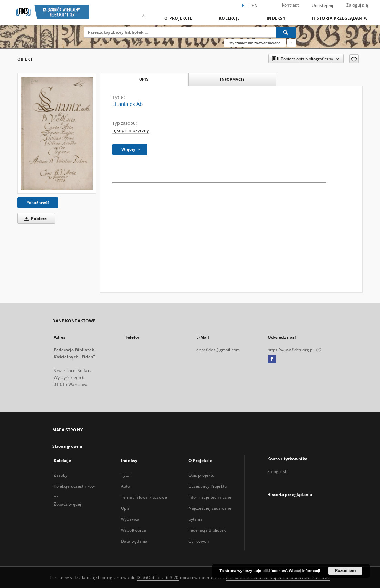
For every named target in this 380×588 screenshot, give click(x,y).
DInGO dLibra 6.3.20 (158, 577)
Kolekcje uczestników (74, 486)
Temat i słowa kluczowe (144, 497)
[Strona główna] (143, 18)
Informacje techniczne (210, 497)
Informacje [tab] (232, 79)
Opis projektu (202, 475)
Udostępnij (323, 6)
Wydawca (130, 519)
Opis (125, 508)
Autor (126, 486)
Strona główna (67, 446)
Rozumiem (345, 571)
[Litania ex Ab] (57, 133)
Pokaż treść (38, 203)
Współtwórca (133, 530)
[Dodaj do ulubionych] (354, 59)
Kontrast (290, 5)
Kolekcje (229, 18)
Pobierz (34, 218)
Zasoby (61, 475)
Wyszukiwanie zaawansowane (255, 43)
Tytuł (126, 475)
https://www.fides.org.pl (295, 350)
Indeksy (276, 18)
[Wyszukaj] (286, 32)
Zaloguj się (357, 5)
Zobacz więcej (68, 504)
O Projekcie (178, 18)
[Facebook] (272, 359)
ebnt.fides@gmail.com (218, 350)
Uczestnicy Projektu (208, 486)
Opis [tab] (144, 79)
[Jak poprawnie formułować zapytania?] (291, 43)
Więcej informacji (305, 571)
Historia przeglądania (339, 18)
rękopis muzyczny (131, 131)
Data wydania (134, 541)
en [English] (254, 5)
